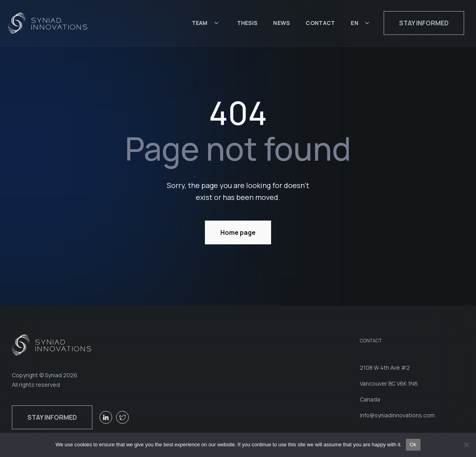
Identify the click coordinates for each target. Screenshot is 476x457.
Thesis (247, 23)
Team (200, 23)
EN (355, 23)
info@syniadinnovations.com (397, 415)
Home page (238, 232)
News (281, 23)
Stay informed (424, 23)
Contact (320, 23)
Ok (413, 445)
